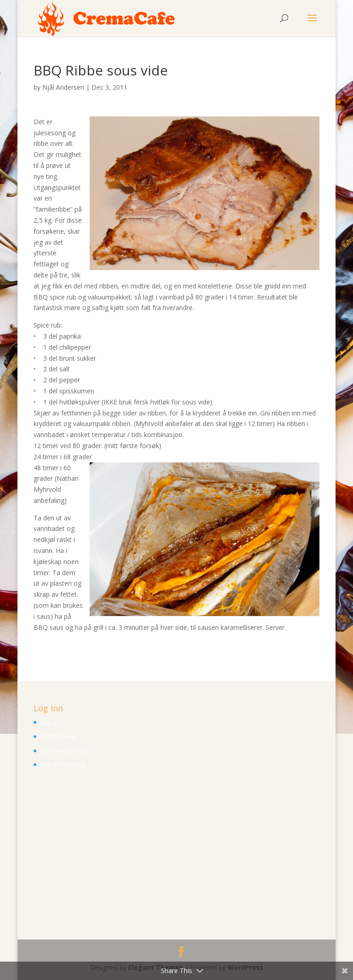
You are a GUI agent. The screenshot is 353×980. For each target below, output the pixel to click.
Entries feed (58, 736)
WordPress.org (62, 764)
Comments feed (64, 751)
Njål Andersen (63, 87)
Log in (49, 722)
